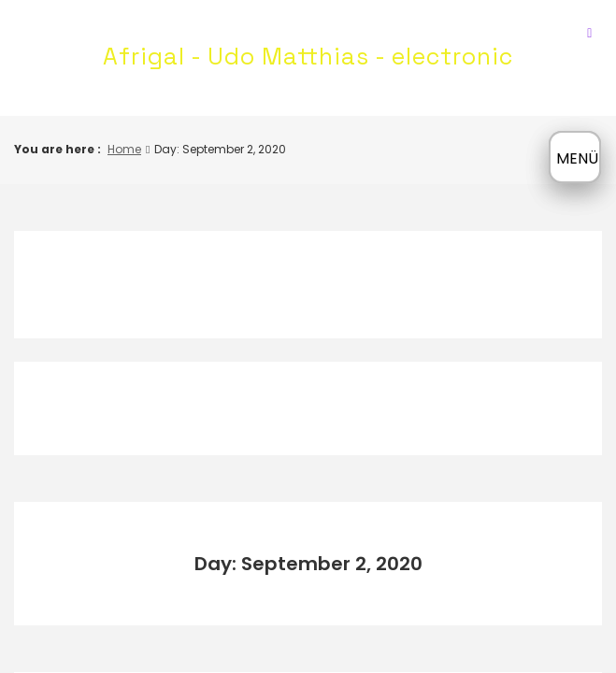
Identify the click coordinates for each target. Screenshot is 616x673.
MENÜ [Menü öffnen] (577, 158)
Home (124, 149)
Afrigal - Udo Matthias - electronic (308, 56)
